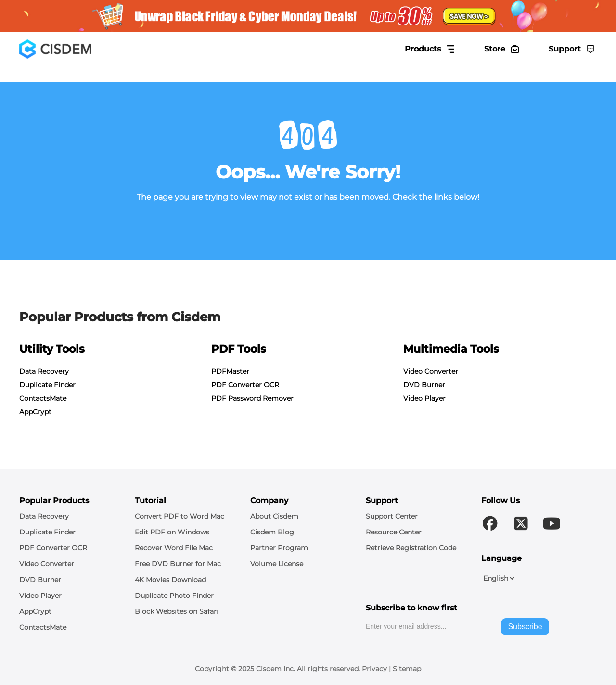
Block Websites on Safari (177, 611)
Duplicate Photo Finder (174, 596)
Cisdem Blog (272, 532)
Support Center (392, 516)
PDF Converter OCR (245, 385)
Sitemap (407, 669)
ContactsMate (43, 398)
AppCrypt (35, 412)
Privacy (374, 669)
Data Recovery (44, 371)
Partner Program (279, 548)
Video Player (424, 398)
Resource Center (394, 532)
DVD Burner (424, 385)
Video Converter (431, 371)
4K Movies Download (170, 580)
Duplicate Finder (47, 385)
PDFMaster (230, 371)
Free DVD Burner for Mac (178, 564)
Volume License (277, 564)
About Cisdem (274, 516)
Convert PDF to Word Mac (180, 516)
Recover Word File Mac (174, 548)
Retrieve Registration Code (411, 548)
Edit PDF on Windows (172, 532)
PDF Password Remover (252, 398)
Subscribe (525, 627)
